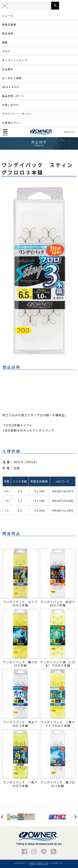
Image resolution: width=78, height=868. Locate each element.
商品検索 (8, 33)
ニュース (8, 15)
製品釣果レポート (13, 96)
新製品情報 (9, 24)
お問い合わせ (10, 105)
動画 (5, 42)
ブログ (6, 51)
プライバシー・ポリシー (17, 114)
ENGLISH (69, 132)
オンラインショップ (15, 60)
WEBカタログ (11, 87)
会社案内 (8, 69)
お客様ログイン (12, 123)
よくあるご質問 (12, 78)
